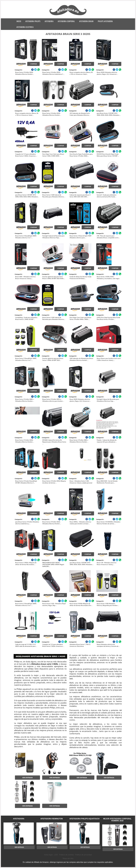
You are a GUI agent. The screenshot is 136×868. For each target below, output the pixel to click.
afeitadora (49, 21)
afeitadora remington (52, 819)
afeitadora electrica (25, 27)
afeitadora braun (86, 21)
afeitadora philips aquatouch (84, 819)
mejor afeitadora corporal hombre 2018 (117, 820)
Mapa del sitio (68, 858)
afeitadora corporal (66, 21)
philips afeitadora (105, 21)
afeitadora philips (33, 21)
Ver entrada (27, 778)
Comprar (34, 64)
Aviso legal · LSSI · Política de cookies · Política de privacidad (68, 855)
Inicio (19, 21)
